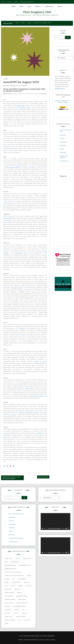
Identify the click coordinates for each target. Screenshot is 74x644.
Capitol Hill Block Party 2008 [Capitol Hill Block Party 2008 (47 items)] (14, 576)
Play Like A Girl (8, 146)
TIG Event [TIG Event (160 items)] (27, 620)
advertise (65, 101)
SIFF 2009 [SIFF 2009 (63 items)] (8, 613)
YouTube (63, 145)
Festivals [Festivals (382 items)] (26, 582)
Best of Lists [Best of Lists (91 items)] (27, 558)
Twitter (62, 138)
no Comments (23, 86)
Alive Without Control (25, 108)
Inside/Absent (19, 253)
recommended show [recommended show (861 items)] (19, 606)
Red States (32, 167)
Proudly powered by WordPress (28, 640)
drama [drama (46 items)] (7, 582)
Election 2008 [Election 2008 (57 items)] (16, 582)
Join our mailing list (27, 2)
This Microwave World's (13, 167)
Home (14, 7)
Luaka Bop (40, 433)
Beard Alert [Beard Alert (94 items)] (9, 558)
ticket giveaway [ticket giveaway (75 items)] (21, 617)
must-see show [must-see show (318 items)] (9, 593)
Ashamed (13, 415)
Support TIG (49, 7)
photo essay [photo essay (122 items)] (22, 600)
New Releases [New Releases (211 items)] (9, 596)
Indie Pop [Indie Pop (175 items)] (17, 589)
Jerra (33, 146)
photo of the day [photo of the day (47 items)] (22, 603)
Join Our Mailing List (16, 514)
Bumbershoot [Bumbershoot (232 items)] (15, 562)
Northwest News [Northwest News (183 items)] (10, 600)
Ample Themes (51, 640)
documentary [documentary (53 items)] (22, 579)
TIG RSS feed (64, 161)
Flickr (62, 149)
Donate (9, 2)
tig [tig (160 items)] (19, 620)
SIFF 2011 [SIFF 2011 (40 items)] (16, 613)
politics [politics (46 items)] (7, 606)
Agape (6, 79)
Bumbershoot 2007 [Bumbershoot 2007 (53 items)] (11, 565)
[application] (55, 522)
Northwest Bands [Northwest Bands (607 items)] (22, 596)
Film (29, 7)
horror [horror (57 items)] (20, 586)
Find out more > (60, 89)
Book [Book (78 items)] (6, 562)
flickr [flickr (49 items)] (13, 586)
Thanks (16, 2)
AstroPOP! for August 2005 (21, 82)
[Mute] (66, 528)
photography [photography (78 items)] (9, 603)
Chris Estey (7, 86)
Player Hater (30, 388)
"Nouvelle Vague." (17, 288)
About (3, 2)
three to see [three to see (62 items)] (9, 617)
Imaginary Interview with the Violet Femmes (11, 478)
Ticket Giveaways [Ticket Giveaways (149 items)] (10, 620)
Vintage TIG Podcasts (16, 538)
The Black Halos (20, 106)
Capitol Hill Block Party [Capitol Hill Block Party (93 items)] (13, 572)
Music (22, 7)
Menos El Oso (43, 477)
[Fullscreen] (68, 528)
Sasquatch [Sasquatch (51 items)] (8, 610)
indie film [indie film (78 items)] (8, 589)
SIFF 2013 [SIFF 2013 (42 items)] (24, 613)
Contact (38, 7)
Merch (60, 7)
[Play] (43, 528)
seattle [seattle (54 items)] (17, 610)
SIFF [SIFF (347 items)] (24, 610)
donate (58, 101)
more (66, 102)
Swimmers (22, 329)
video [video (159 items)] (7, 623)
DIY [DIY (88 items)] (14, 579)
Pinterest (63, 152)
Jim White (7, 435)
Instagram (63, 142)
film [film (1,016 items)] (6, 586)
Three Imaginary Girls (37, 12)
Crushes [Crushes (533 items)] (7, 579)
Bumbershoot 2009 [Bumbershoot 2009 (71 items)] (11, 569)
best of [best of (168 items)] (18, 558)
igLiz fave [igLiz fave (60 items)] (28, 586)
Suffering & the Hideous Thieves (29, 413)
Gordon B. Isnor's (40, 361)
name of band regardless (36, 396)
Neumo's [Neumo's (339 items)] (19, 593)
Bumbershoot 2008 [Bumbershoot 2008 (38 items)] (25, 565)
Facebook (63, 135)
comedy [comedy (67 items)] (29, 576)
